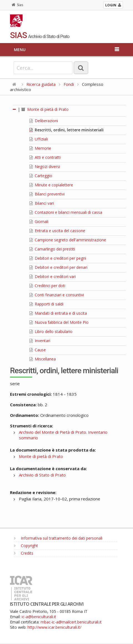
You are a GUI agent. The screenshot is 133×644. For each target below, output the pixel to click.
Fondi (69, 84)
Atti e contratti (45, 157)
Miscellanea (43, 359)
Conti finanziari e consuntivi (57, 295)
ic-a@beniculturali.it (39, 617)
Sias (17, 5)
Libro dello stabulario (51, 331)
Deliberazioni (44, 121)
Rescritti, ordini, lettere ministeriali (66, 130)
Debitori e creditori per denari (58, 267)
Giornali (39, 221)
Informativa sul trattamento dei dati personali (58, 538)
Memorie (40, 148)
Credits (24, 553)
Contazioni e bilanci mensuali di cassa (66, 212)
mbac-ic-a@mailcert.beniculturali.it (71, 622)
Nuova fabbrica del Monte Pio (59, 322)
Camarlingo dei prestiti (52, 249)
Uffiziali (39, 139)
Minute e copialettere (51, 185)
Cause (38, 350)
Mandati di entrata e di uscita (58, 313)
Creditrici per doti (47, 286)
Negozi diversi (45, 166)
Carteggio (41, 176)
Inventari (40, 341)
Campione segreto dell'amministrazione (68, 240)
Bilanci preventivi (47, 194)
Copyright (26, 546)
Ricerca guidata (41, 84)
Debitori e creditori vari (53, 276)
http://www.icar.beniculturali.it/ (54, 627)
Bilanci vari (42, 203)
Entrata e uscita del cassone (57, 231)
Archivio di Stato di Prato (42, 475)
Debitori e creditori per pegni (58, 258)
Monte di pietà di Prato (45, 109)
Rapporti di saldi (46, 304)
